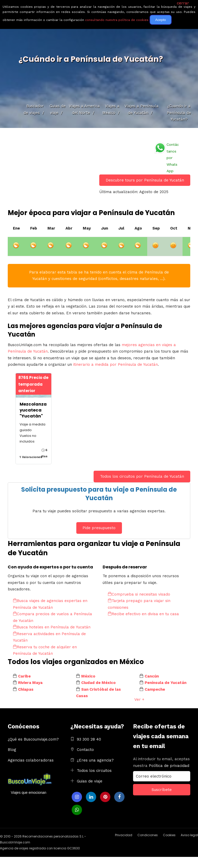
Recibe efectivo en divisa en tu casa (143, 614)
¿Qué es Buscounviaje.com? (33, 739)
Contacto (85, 750)
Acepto (161, 20)
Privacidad (124, 835)
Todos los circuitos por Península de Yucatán (142, 476)
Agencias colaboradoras (31, 760)
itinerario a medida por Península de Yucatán (115, 364)
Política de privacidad (169, 766)
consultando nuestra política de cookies (117, 20)
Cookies (169, 835)
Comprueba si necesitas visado (139, 594)
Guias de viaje (90, 781)
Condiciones (148, 835)
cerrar (183, 3)
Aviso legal (189, 835)
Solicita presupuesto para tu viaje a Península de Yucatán (99, 494)
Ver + (139, 699)
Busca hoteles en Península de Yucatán (52, 627)
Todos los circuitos (94, 771)
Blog (12, 750)
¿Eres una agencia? (95, 760)
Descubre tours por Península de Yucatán (145, 180)
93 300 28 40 (89, 739)
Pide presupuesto (99, 528)
